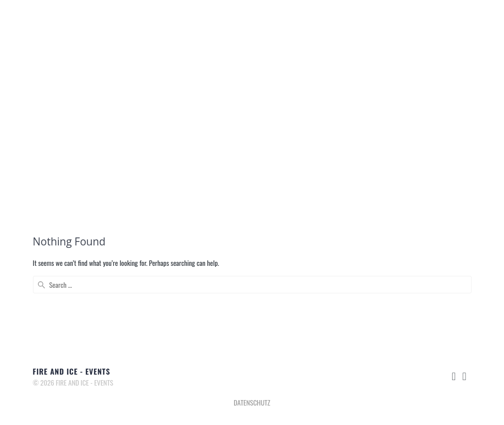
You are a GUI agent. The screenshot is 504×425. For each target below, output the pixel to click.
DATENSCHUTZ (252, 402)
